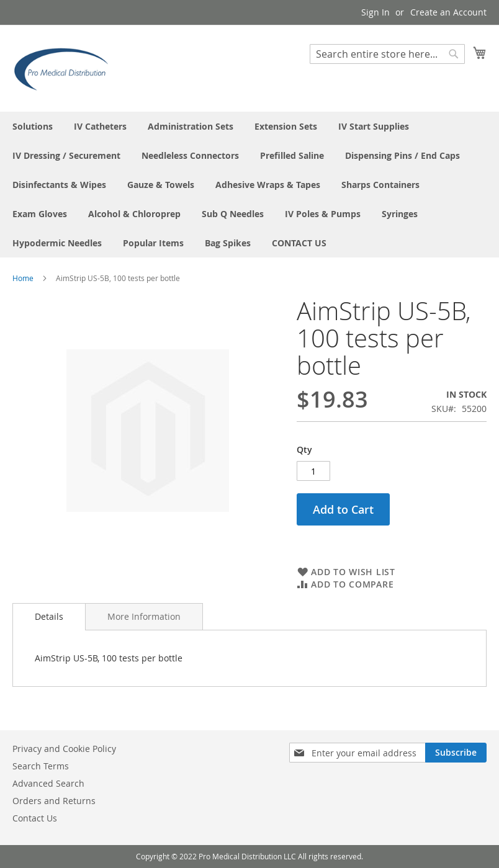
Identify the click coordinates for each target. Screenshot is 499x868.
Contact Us (35, 818)
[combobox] (387, 54)
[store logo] (65, 68)
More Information (144, 616)
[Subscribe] (456, 753)
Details (49, 616)
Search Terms (41, 766)
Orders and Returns (54, 801)
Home (23, 278)
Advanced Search (48, 783)
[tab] (49, 617)
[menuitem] (33, 126)
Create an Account (448, 12)
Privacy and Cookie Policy (64, 749)
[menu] (249, 185)
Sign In (375, 12)
